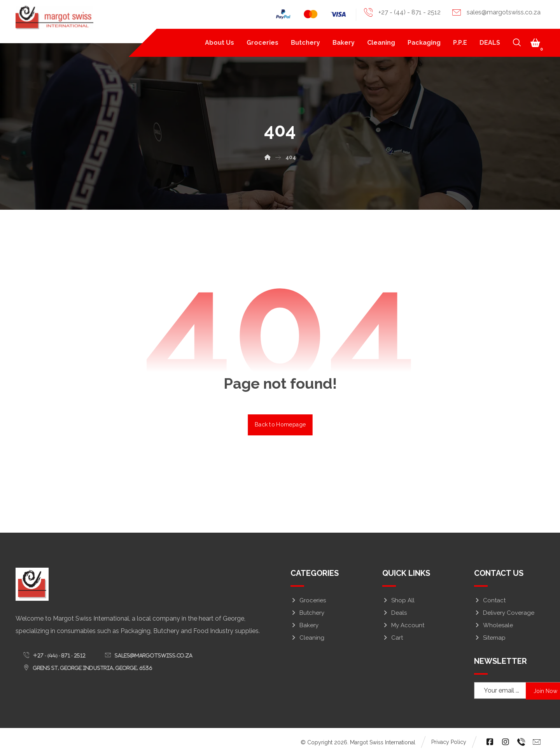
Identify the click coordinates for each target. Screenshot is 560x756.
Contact (490, 600)
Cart (393, 638)
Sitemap (490, 638)
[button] (535, 43)
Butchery (307, 613)
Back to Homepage (280, 424)
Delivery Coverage (504, 613)
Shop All (398, 600)
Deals (395, 613)
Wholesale (493, 625)
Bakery (304, 625)
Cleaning (307, 638)
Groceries (308, 600)
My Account (403, 625)
